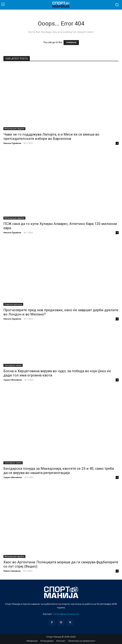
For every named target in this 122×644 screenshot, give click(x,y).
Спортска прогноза (13, 304)
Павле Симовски (12, 571)
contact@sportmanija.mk (66, 614)
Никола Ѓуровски (12, 143)
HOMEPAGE (71, 43)
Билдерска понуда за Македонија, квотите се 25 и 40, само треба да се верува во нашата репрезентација (59, 471)
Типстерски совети (13, 365)
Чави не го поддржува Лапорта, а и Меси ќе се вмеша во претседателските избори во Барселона (51, 136)
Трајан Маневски (13, 380)
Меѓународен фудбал (14, 129)
